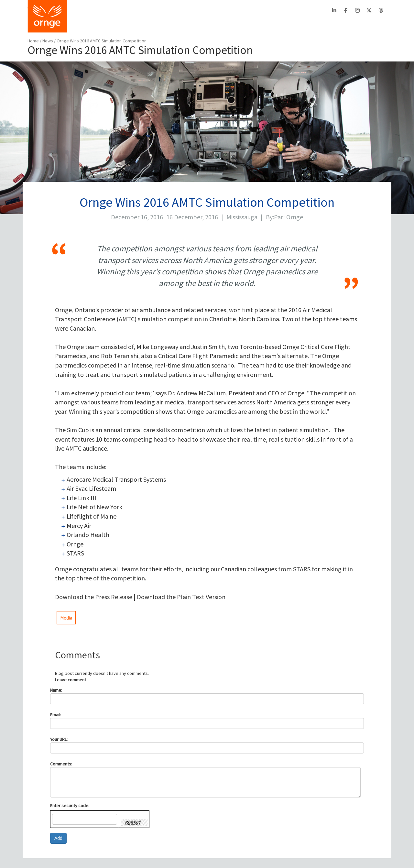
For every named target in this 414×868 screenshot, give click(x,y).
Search (314, 10)
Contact (205, 10)
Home (33, 41)
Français (252, 10)
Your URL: (59, 739)
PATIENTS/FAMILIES (223, 24)
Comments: (61, 764)
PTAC (273, 10)
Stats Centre (176, 10)
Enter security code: (70, 806)
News (48, 41)
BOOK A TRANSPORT (164, 24)
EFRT (291, 10)
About (150, 10)
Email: (56, 715)
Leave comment (71, 680)
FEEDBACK (373, 24)
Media (66, 618)
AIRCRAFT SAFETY (278, 24)
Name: (56, 690)
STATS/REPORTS (329, 24)
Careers (229, 10)
